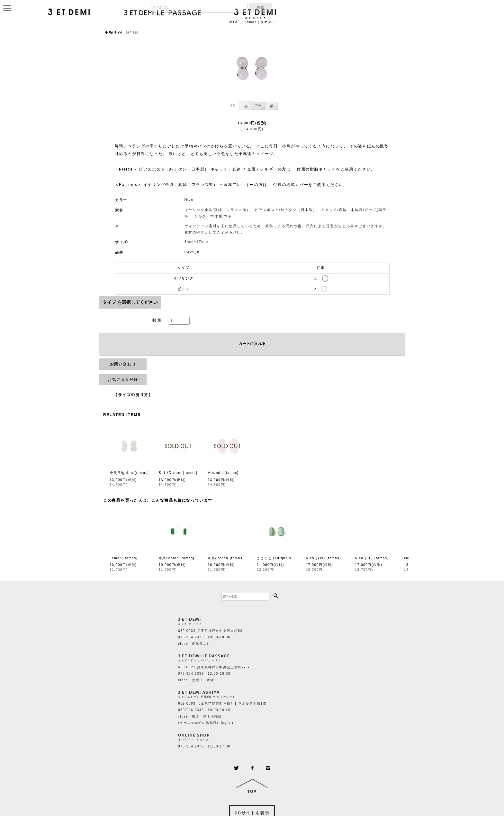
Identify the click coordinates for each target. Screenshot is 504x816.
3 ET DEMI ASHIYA (199, 692)
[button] (233, 106)
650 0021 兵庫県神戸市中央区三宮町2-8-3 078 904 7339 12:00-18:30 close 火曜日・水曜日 (215, 674)
